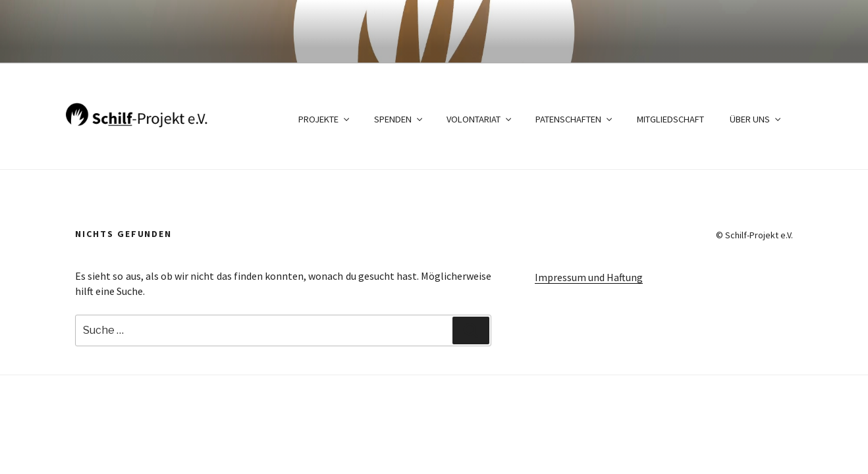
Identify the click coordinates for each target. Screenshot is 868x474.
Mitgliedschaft (670, 119)
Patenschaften (575, 119)
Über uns (756, 119)
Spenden (399, 119)
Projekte (325, 119)
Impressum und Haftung (589, 277)
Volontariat (480, 119)
